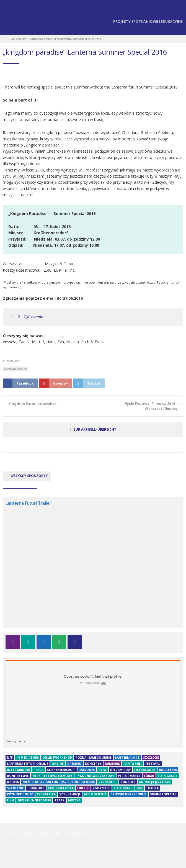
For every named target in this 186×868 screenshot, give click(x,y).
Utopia (13, 782)
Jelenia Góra (145, 770)
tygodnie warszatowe (95, 776)
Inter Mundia (18, 770)
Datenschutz (78, 833)
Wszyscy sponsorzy (27, 476)
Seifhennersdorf (62, 770)
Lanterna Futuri (14, 18)
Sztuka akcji (70, 794)
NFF (10, 758)
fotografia (168, 776)
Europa (153, 788)
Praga (38, 770)
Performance (129, 776)
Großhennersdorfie (128, 794)
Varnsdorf (108, 782)
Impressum (50, 833)
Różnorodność (20, 794)
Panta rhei (133, 764)
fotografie (123, 788)
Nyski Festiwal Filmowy (52, 776)
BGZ (140, 788)
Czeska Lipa (46, 794)
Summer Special (15, 369)
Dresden (74, 764)
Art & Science (95, 794)
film (11, 800)
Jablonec (87, 770)
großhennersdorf (34, 800)
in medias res (28, 758)
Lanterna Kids (127, 758)
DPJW (103, 770)
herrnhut (36, 788)
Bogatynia (168, 770)
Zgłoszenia (30, 317)
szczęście (151, 758)
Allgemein (19, 39)
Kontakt (27, 833)
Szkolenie (15, 788)
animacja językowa (155, 782)
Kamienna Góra (61, 788)
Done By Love (18, 776)
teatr (60, 800)
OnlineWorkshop (57, 758)
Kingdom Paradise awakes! (33, 403)
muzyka (74, 800)
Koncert (128, 782)
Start (8, 833)
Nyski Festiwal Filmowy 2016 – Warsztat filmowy (151, 406)
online (58, 764)
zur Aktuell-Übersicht (95, 429)
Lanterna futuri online (28, 764)
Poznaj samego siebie (94, 758)
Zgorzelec (101, 788)
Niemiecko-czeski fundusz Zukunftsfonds (59, 782)
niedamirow (120, 770)
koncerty (93, 764)
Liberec (83, 788)
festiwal (153, 764)
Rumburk (112, 764)
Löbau (149, 776)
